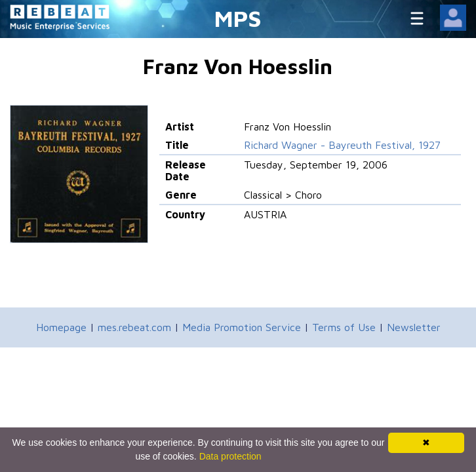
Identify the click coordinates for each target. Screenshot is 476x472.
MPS (238, 18)
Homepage (61, 327)
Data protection (230, 456)
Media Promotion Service (242, 327)
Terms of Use (344, 327)
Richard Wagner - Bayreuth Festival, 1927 (342, 145)
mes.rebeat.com (134, 327)
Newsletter (414, 327)
